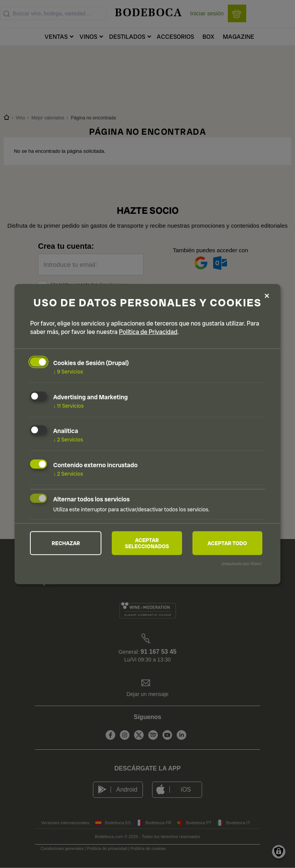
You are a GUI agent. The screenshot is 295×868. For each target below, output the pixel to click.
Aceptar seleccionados (147, 543)
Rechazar (66, 543)
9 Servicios (68, 372)
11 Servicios (68, 405)
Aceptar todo (227, 543)
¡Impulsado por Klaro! (241, 564)
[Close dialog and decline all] (267, 296)
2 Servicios (68, 440)
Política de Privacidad (148, 332)
